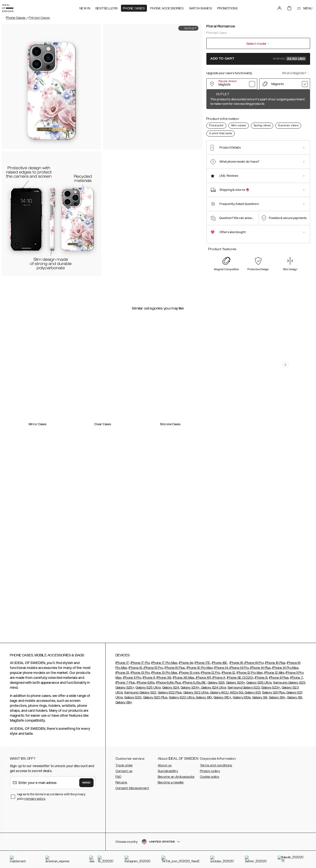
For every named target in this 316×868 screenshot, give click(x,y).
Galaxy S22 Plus (170, 738)
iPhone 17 (122, 709)
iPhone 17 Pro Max (164, 709)
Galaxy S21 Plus (273, 738)
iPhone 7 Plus (125, 728)
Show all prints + (298, 100)
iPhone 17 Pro (140, 709)
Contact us (124, 817)
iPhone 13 (122, 718)
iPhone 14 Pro (239, 713)
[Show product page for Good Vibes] (289, 115)
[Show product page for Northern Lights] (304, 115)
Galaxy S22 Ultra (196, 738)
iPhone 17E (202, 709)
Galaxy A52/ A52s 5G (226, 738)
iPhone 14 (221, 713)
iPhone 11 (149, 723)
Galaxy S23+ (271, 733)
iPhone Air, (186, 709)
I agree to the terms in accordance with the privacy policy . (51, 842)
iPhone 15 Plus (175, 713)
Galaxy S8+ (124, 748)
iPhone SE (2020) (240, 723)
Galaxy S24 (171, 733)
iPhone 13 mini (189, 718)
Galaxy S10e (242, 743)
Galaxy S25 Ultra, (148, 733)
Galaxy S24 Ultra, (213, 733)
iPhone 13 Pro (140, 718)
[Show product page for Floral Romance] (213, 115)
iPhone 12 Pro (210, 718)
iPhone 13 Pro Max (164, 718)
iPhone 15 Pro (153, 713)
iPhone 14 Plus (260, 713)
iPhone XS (164, 723)
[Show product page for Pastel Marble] (243, 115)
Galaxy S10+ (222, 743)
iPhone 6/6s (146, 728)
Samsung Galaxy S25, (289, 728)
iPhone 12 (228, 718)
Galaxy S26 (216, 728)
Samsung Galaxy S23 (244, 733)
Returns (121, 828)
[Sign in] (275, 7)
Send (86, 828)
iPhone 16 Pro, (254, 709)
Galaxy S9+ (277, 743)
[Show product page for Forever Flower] (228, 115)
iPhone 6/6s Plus (168, 728)
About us (165, 811)
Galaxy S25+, (125, 733)
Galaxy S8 (295, 743)
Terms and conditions (216, 811)
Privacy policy (210, 817)
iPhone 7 (297, 723)
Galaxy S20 (133, 743)
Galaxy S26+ (236, 728)
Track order (124, 811)
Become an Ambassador (176, 823)
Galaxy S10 (203, 743)
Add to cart (258, 59)
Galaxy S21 (252, 738)
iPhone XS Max (184, 723)
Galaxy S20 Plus (155, 743)
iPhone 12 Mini (274, 718)
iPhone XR (203, 723)
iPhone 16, (237, 709)
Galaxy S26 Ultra (259, 728)
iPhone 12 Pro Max (250, 718)
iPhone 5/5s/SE (194, 728)
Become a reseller (171, 828)
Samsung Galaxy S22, (141, 738)
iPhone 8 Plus (279, 723)
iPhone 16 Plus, (276, 709)
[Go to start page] (12, 7)
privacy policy (36, 844)
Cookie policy (210, 823)
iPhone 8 (261, 723)
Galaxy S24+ (190, 733)
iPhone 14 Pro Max (285, 713)
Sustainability (168, 817)
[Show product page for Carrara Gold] (258, 115)
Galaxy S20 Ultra (182, 743)
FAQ (118, 823)
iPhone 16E (220, 709)
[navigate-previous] (289, 485)
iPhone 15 (135, 713)
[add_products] (235, 314)
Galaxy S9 (260, 743)
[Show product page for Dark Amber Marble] (274, 115)
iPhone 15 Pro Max (200, 713)
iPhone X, (219, 723)
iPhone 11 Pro (132, 723)
